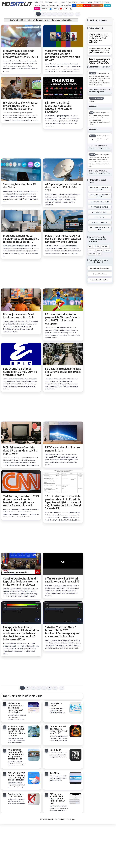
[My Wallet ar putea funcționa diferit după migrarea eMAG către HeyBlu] (34, 708)
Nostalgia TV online (56, 704)
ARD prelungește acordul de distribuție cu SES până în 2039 (63, 187)
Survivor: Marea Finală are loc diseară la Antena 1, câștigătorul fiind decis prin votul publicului (100, 38)
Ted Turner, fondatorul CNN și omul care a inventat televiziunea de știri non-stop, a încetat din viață (21, 501)
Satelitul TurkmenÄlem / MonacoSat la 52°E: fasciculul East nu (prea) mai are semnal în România (63, 632)
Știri (42, 2)
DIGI (74, 6)
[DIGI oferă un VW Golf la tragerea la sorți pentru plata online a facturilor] (34, 778)
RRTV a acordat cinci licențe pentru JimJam (62, 449)
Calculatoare (54, 6)
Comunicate (48, 2)
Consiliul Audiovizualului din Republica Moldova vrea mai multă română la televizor (21, 582)
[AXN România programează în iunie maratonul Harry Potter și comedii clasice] (34, 755)
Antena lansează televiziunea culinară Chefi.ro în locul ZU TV (59, 730)
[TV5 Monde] (75, 778)
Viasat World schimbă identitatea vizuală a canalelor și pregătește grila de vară (63, 55)
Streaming (82, 2)
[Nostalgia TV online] (75, 708)
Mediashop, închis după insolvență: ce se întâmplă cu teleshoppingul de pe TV (21, 239)
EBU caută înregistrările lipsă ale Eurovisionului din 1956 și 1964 (63, 372)
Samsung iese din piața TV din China (19, 186)
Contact (44, 9)
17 (78, 14)
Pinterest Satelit (100, 222)
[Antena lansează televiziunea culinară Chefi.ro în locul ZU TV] (75, 732)
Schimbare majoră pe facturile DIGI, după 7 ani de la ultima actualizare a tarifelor (17, 731)
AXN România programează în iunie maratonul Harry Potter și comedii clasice (16, 754)
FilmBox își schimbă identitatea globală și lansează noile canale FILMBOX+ (58, 107)
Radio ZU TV (56, 750)
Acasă (36, 2)
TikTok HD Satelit (100, 212)
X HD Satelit (100, 217)
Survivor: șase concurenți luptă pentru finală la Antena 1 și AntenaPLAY (100, 61)
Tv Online (37, 6)
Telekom (37, 9)
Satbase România (66, 6)
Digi (90, 246)
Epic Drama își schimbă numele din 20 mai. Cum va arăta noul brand (20, 372)
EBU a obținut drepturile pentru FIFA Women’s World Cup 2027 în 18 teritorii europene (63, 319)
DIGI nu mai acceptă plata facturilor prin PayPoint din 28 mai (57, 799)
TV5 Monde (55, 773)
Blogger (73, 819)
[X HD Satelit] (71, 9)
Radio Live (45, 6)
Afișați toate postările (64, 20)
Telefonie (106, 2)
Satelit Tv (64, 2)
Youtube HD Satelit (100, 207)
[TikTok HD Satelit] (66, 9)
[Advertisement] (42, 144)
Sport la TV (98, 2)
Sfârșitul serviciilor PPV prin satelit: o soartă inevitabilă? (62, 580)
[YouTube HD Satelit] (61, 9)
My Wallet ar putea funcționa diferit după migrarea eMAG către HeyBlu (16, 708)
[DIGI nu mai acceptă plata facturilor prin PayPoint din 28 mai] (75, 799)
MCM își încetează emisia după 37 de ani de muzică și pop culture (20, 450)
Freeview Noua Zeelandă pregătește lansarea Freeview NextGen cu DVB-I (20, 54)
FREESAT (96, 246)
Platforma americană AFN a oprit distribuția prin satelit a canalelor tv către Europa (63, 239)
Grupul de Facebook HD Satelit (100, 196)
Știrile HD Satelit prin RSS (100, 229)
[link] (21, 49)
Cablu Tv (57, 2)
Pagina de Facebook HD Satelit (100, 189)
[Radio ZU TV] (75, 755)
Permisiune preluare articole (100, 268)
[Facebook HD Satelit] (51, 9)
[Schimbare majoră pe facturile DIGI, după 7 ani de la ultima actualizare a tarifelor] (34, 732)
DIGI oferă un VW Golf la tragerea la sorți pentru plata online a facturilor (17, 776)
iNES (101, 6)
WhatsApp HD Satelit (100, 202)
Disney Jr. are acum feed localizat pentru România (19, 316)
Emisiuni (90, 2)
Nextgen (107, 6)
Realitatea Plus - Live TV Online (16, 795)
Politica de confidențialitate (100, 280)
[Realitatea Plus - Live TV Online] (34, 799)
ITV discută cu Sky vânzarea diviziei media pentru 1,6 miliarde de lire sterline (20, 106)
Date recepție (73, 2)
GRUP (56, 9)
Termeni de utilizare (100, 274)
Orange (80, 6)
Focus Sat (95, 6)
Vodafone (87, 6)
